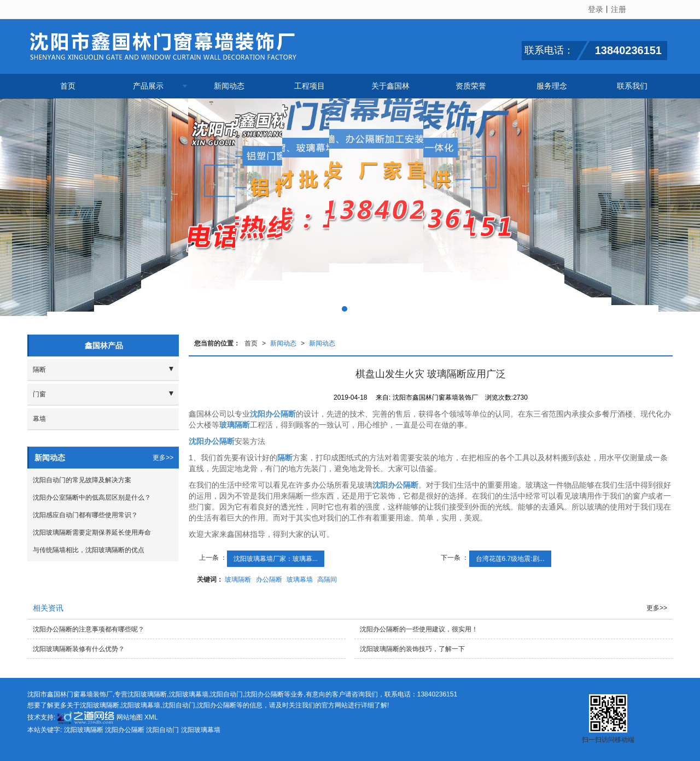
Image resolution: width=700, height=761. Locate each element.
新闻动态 (229, 86)
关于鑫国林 (390, 86)
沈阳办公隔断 (264, 694)
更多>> (163, 458)
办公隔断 (269, 579)
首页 (68, 86)
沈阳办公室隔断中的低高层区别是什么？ (92, 497)
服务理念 (552, 86)
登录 (596, 9)
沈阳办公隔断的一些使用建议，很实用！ (419, 629)
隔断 (39, 370)
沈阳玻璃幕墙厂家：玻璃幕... (276, 559)
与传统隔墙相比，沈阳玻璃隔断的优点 (89, 550)
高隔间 (327, 579)
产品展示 (148, 86)
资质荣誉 (471, 86)
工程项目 (310, 86)
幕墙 (39, 419)
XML (151, 717)
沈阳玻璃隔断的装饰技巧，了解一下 (412, 649)
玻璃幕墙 (300, 579)
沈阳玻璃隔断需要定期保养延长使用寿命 (92, 532)
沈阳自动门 (226, 694)
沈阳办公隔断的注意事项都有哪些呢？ (89, 629)
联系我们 (632, 86)
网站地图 (130, 717)
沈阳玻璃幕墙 (189, 694)
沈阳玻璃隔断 (147, 694)
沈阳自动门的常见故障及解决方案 (82, 480)
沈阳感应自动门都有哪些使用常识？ (85, 515)
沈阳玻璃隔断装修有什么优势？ (79, 649)
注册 (619, 9)
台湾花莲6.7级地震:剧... (510, 559)
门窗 (39, 394)
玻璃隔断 (238, 579)
